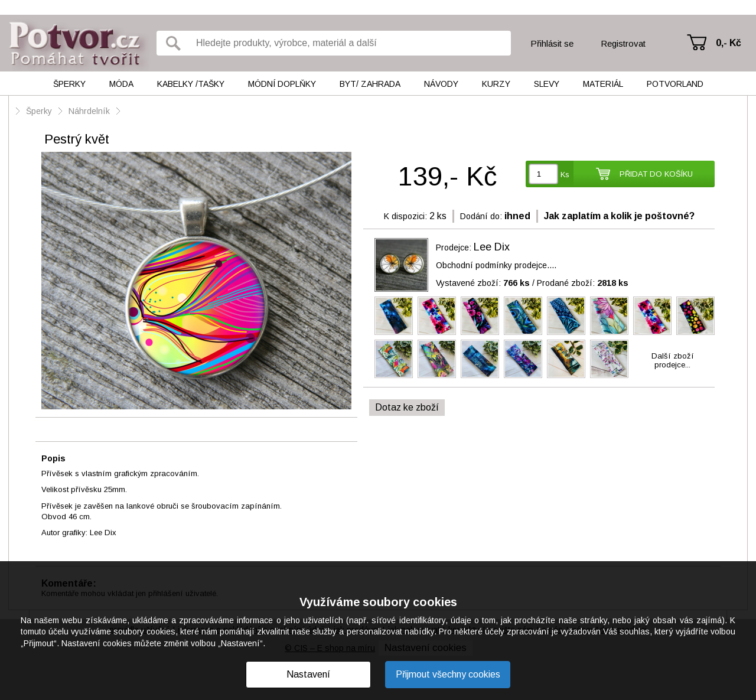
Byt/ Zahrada (370, 84)
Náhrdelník (90, 111)
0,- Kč (729, 43)
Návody (441, 84)
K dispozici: (405, 216)
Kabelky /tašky (191, 84)
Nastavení (308, 674)
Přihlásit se (552, 43)
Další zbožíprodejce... (673, 360)
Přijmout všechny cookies (448, 674)
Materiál (603, 84)
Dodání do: (481, 216)
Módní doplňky (282, 84)
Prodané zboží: (583, 283)
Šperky (69, 84)
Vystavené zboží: (483, 283)
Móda (121, 84)
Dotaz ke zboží (407, 407)
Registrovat (623, 43)
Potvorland (675, 84)
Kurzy (496, 84)
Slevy (547, 84)
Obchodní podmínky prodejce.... (496, 265)
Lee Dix (492, 247)
